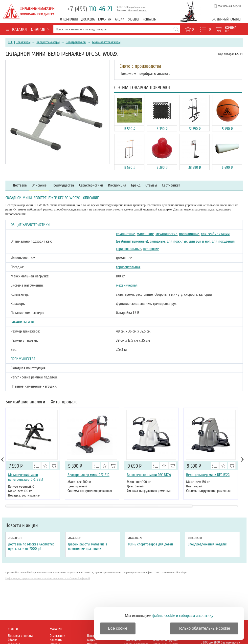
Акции (120, 19)
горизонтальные (129, 249)
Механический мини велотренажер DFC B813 (25, 477)
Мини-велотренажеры (106, 42)
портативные (189, 234)
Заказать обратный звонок (132, 10)
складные (157, 241)
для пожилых (177, 241)
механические (166, 234)
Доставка (88, 19)
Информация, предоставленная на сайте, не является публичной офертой (48, 578)
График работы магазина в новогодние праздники (88, 546)
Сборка (13, 640)
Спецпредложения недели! (207, 544)
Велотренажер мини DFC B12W (149, 475)
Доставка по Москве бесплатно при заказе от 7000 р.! (31, 546)
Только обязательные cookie (204, 628)
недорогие (151, 249)
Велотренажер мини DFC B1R (89, 475)
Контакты (150, 19)
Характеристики (91, 185)
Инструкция (117, 185)
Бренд (136, 185)
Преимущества (63, 185)
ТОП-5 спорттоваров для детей (150, 544)
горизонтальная (128, 267)
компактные (125, 234)
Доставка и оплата (20, 636)
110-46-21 (90, 9)
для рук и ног (200, 241)
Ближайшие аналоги (25, 402)
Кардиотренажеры (48, 42)
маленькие (145, 234)
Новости (92, 636)
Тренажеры (23, 42)
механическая (127, 285)
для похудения (223, 241)
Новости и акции (22, 525)
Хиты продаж (64, 402)
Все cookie (118, 628)
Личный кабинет (229, 19)
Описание (39, 185)
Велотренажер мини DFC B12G (208, 475)
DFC (10, 42)
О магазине (57, 636)
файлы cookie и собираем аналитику (183, 615)
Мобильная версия (230, 6)
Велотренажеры (76, 42)
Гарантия (105, 19)
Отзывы (134, 19)
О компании (69, 19)
